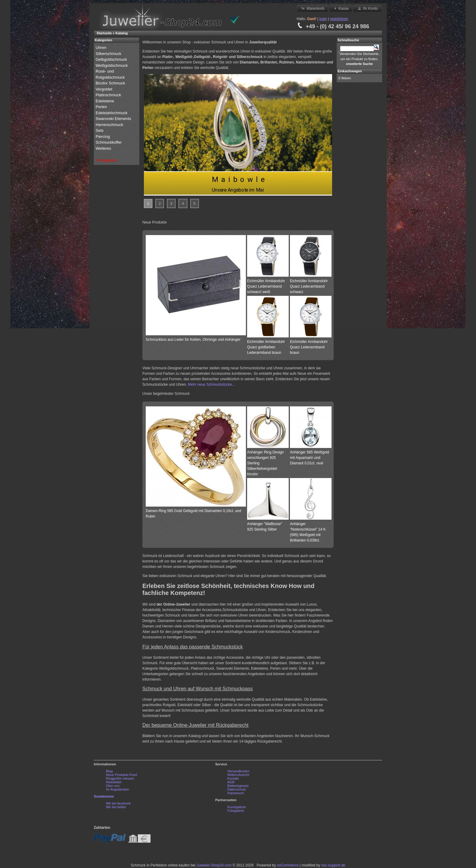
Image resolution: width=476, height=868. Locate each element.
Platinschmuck (109, 95)
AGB (231, 782)
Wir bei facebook (118, 803)
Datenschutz (237, 789)
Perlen (102, 107)
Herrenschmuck (110, 125)
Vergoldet (105, 89)
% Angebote (106, 160)
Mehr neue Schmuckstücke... (211, 384)
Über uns (113, 786)
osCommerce (288, 865)
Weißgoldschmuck (112, 65)
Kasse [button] (341, 8)
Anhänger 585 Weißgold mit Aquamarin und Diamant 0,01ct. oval (309, 458)
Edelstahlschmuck (112, 113)
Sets (100, 130)
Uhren (102, 48)
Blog (109, 771)
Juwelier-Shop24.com (214, 865)
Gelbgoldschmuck (112, 59)
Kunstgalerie (237, 807)
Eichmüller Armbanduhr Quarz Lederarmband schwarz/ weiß (266, 286)
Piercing (103, 137)
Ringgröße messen (120, 778)
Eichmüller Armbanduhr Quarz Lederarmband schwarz (309, 286)
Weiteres (104, 148)
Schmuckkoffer (109, 142)
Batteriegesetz (238, 786)
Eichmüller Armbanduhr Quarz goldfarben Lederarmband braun (266, 347)
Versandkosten (238, 771)
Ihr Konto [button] (367, 8)
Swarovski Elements (113, 119)
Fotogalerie (236, 811)
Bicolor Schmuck (111, 83)
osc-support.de (333, 865)
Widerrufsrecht (238, 775)
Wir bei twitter (116, 807)
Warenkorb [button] (312, 8)
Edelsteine (105, 101)
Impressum (236, 793)
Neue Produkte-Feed (121, 775)
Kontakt (233, 778)
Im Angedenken (117, 789)
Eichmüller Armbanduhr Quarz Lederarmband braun (309, 347)
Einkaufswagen (350, 71)
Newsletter (114, 782)
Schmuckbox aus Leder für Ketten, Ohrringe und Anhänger (193, 340)
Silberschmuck (109, 54)
